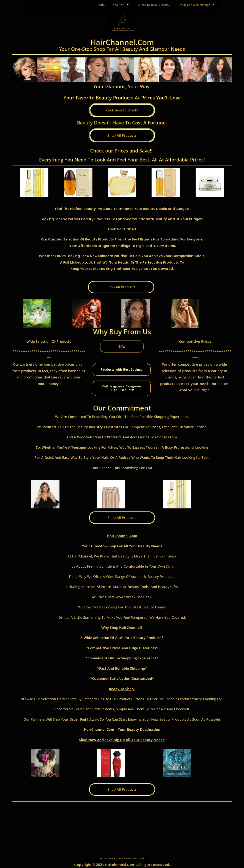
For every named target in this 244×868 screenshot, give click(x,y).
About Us (122, 5)
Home (102, 5)
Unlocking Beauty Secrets (154, 5)
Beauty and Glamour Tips (197, 5)
